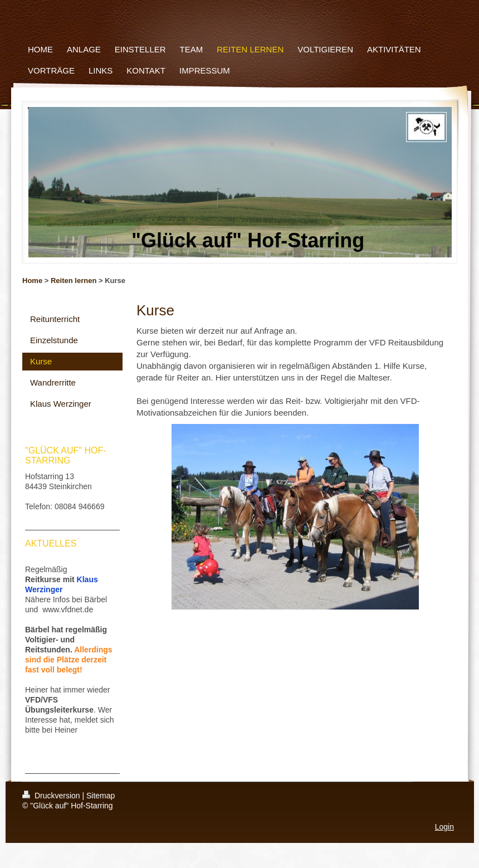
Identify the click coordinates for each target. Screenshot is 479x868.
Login (444, 827)
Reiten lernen (74, 281)
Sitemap (101, 796)
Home (32, 281)
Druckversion (52, 796)
